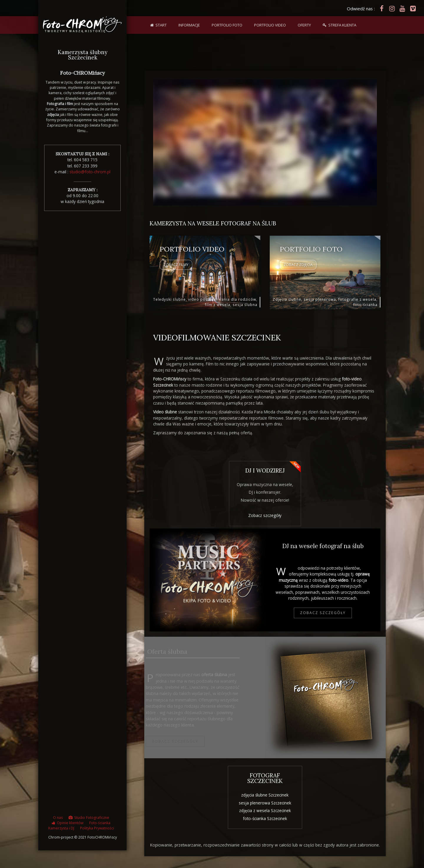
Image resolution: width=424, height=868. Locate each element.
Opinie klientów (70, 825)
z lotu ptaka (346, 810)
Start (161, 25)
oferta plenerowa (343, 489)
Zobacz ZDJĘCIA (298, 266)
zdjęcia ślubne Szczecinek (265, 794)
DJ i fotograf (207, 582)
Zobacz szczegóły (265, 514)
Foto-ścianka (100, 825)
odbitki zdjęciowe (346, 794)
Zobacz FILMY (176, 266)
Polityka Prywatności (97, 830)
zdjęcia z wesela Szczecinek (265, 809)
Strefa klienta (342, 25)
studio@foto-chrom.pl (90, 172)
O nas (58, 820)
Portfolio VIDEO (270, 25)
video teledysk (346, 786)
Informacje (189, 25)
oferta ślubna (343, 482)
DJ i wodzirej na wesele (343, 505)
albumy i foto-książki (187, 489)
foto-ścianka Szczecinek (265, 817)
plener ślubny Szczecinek (184, 821)
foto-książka (346, 802)
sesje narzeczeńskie (187, 497)
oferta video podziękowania (343, 497)
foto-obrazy (187, 482)
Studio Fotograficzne (92, 820)
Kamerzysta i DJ (61, 830)
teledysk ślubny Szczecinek (184, 792)
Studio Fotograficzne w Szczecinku (187, 508)
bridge (325, 697)
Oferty (304, 25)
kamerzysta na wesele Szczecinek (184, 803)
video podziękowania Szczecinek (184, 814)
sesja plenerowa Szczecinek (265, 801)
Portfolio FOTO (227, 25)
